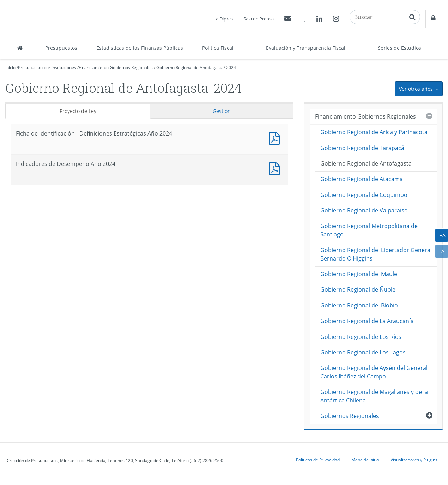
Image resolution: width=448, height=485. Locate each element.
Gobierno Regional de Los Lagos (363, 352)
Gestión (222, 111)
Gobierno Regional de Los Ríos (361, 337)
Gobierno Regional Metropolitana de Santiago (369, 230)
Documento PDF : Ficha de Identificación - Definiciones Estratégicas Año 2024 (276, 137)
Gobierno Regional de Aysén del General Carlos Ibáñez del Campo (374, 372)
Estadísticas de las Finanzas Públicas (140, 48)
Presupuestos (61, 48)
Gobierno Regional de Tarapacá (362, 148)
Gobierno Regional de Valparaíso (364, 210)
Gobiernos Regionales (350, 416)
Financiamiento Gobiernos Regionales (116, 68)
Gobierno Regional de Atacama (362, 179)
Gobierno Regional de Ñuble (358, 289)
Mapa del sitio (365, 460)
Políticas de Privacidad (318, 460)
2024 (231, 68)
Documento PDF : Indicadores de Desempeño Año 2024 (276, 168)
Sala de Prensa (259, 19)
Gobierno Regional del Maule (359, 274)
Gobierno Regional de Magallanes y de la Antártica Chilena (374, 396)
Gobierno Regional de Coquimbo (364, 195)
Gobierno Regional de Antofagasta (190, 68)
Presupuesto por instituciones (47, 68)
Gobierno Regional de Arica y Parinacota (374, 132)
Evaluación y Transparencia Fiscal (306, 48)
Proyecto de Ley (78, 111)
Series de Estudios (399, 48)
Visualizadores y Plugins (414, 460)
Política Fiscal (218, 48)
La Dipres (223, 19)
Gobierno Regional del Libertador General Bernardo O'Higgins (376, 254)
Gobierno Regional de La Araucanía (367, 321)
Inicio (10, 68)
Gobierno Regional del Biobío (359, 305)
